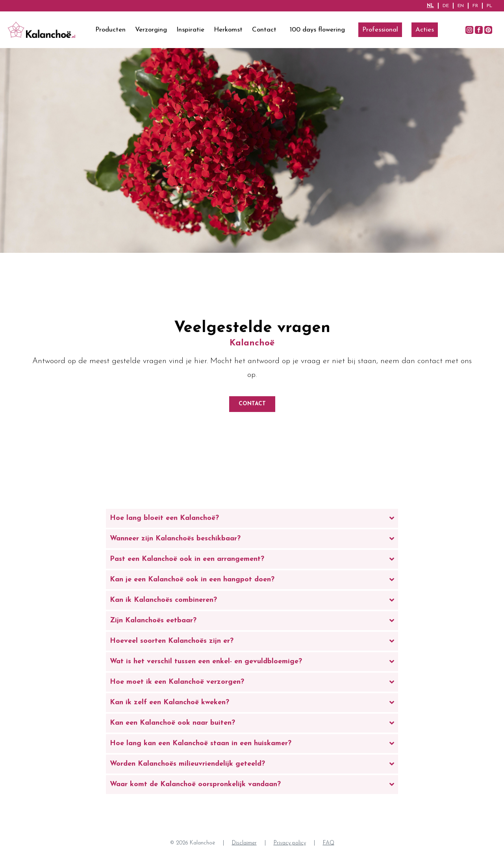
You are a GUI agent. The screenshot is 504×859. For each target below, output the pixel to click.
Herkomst (228, 30)
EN (461, 6)
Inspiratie (190, 30)
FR (475, 6)
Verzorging (151, 30)
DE (446, 6)
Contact (264, 30)
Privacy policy (290, 843)
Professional (380, 30)
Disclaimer (244, 843)
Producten (110, 30)
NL (430, 6)
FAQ (329, 843)
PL (489, 6)
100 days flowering (317, 30)
